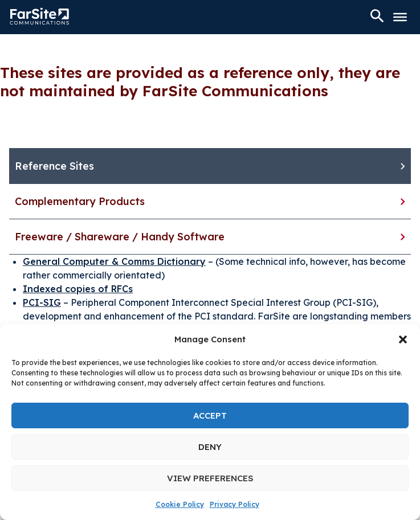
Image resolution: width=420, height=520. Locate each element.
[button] (403, 339)
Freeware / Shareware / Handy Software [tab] (120, 237)
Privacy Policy (235, 504)
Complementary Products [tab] (80, 201)
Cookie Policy (180, 504)
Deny (210, 447)
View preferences (210, 478)
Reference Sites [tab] (54, 166)
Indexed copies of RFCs (78, 289)
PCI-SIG (42, 302)
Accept (210, 415)
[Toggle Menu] (400, 17)
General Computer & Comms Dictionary (114, 261)
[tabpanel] (210, 289)
